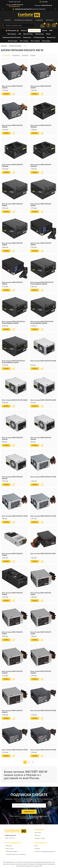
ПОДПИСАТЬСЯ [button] (29, 812)
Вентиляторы (28, 34)
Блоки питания (34, 31)
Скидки (37, 849)
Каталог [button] (8, 20)
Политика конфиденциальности (45, 852)
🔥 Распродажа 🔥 (12, 31)
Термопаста (27, 37)
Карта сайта (10, 849)
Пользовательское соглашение (16, 854)
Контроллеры (13, 41)
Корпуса (24, 31)
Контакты (50, 20)
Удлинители (51, 37)
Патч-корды (24, 41)
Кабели (44, 31)
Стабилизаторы (39, 37)
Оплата (37, 836)
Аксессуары (46, 41)
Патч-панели (35, 41)
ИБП (51, 31)
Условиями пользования (27, 818)
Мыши (48, 34)
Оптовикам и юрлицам (23, 20)
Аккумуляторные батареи (12, 37)
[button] (14, 6)
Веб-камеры (12, 34)
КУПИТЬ (6, 94)
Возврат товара (40, 838)
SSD (20, 34)
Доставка (38, 833)
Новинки (39, 20)
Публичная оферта (12, 852)
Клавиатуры (39, 34)
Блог (37, 846)
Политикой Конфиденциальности (39, 816)
